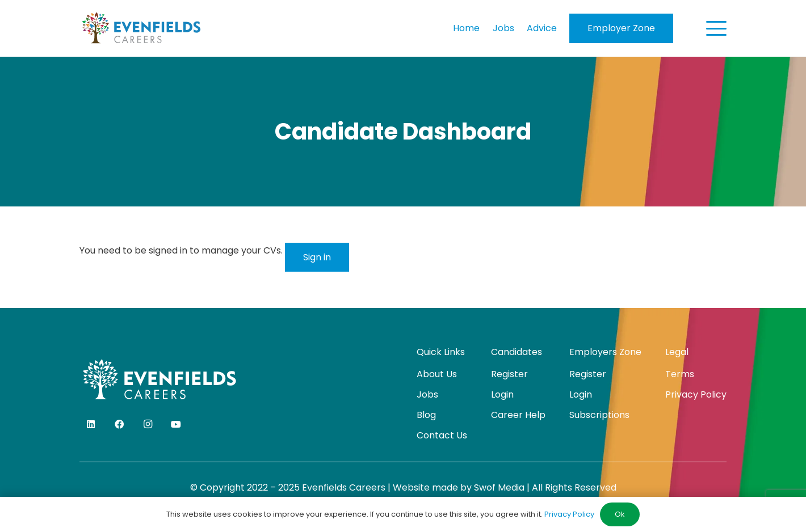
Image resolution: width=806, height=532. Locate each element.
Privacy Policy (696, 394)
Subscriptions (599, 415)
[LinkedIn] (91, 424)
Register (509, 374)
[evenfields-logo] (141, 28)
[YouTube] (176, 424)
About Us (437, 374)
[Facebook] (119, 424)
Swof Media (499, 487)
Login (502, 394)
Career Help (518, 415)
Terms (680, 374)
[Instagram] (148, 424)
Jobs (427, 394)
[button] (716, 28)
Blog (426, 415)
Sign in (317, 257)
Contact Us (442, 435)
